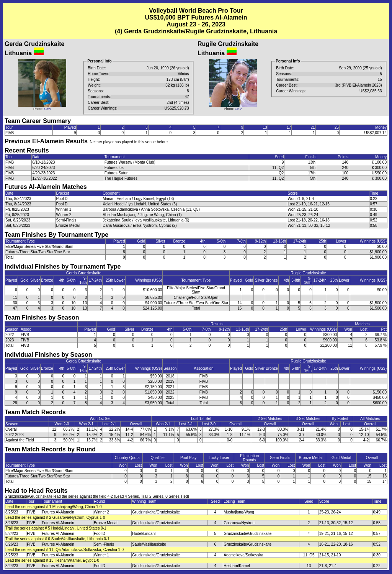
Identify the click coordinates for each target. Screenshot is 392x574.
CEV (48, 109)
